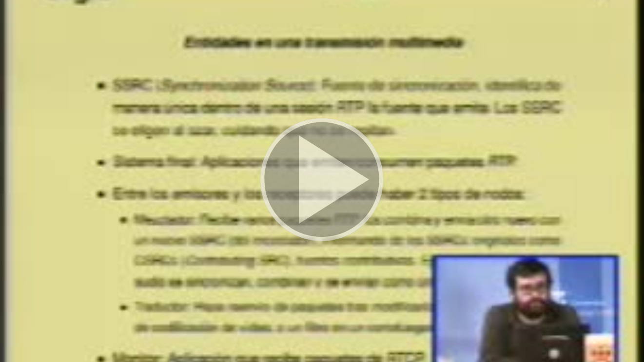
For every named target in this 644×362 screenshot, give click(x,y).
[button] (322, 181)
